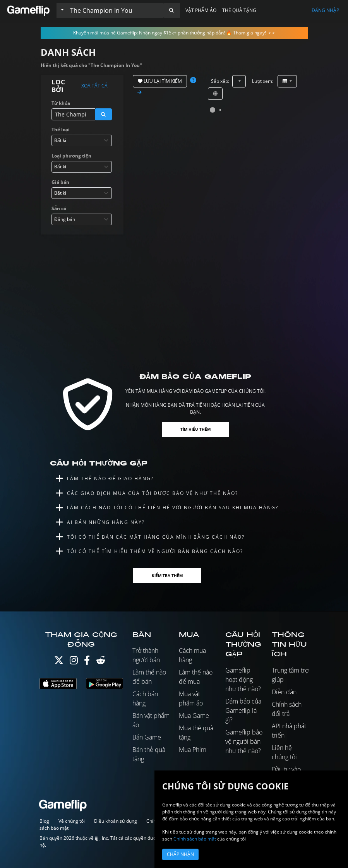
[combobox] (82, 140)
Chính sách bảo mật (195, 839)
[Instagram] (74, 662)
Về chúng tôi (72, 821)
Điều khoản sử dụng (116, 821)
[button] (171, 10)
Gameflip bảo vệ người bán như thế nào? (244, 741)
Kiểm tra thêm (167, 575)
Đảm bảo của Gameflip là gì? (243, 710)
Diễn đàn (284, 692)
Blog (44, 821)
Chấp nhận (180, 854)
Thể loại (61, 129)
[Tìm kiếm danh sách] (115, 10)
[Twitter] (59, 662)
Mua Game (194, 716)
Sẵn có (59, 208)
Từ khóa (61, 103)
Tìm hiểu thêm (195, 429)
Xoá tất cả (94, 86)
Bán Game (147, 737)
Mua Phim (193, 750)
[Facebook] (87, 662)
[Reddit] (101, 662)
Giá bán (60, 182)
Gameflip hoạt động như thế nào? (243, 680)
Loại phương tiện (71, 156)
